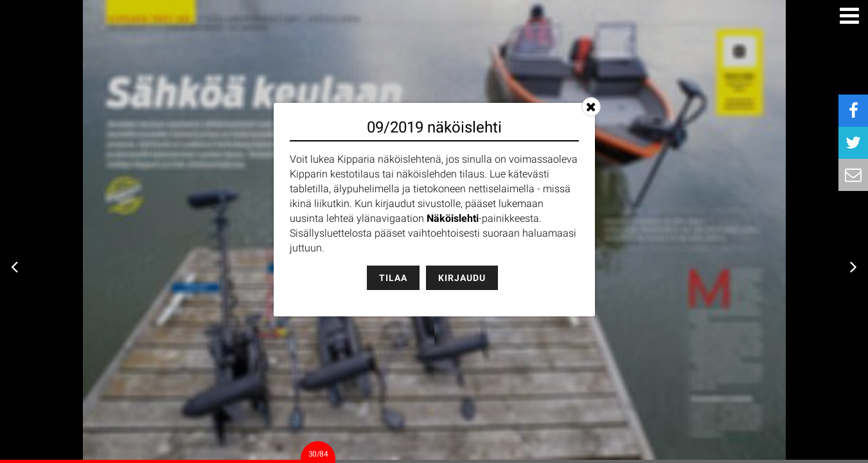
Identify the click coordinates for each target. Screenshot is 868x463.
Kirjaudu (462, 278)
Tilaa (393, 278)
